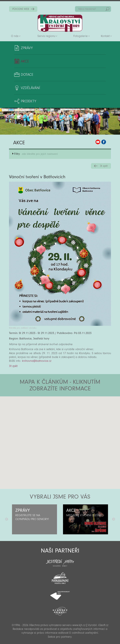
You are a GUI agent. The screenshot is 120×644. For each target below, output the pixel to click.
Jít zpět (104, 166)
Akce (25, 61)
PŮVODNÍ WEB (21, 9)
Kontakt (105, 36)
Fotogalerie (80, 36)
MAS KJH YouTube (98, 142)
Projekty (28, 101)
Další (113, 519)
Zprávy (27, 48)
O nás (15, 36)
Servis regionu (46, 36)
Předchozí (6, 519)
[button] (69, 416)
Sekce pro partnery (60, 637)
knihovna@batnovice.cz (37, 361)
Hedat (107, 9)
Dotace (27, 75)
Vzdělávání (30, 88)
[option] (34, 519)
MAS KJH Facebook (104, 142)
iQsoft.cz (103, 625)
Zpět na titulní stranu (60, 23)
